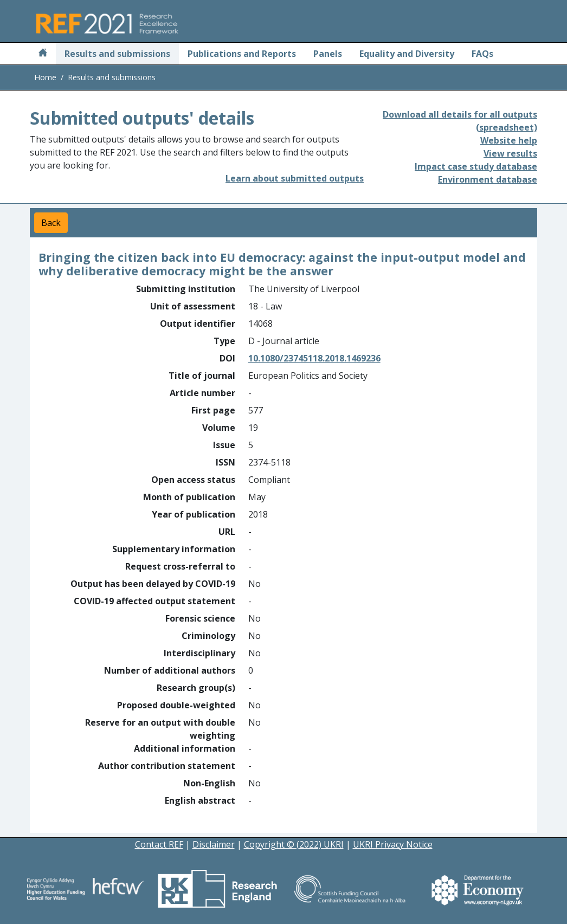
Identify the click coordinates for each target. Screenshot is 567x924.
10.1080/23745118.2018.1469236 (314, 358)
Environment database (488, 179)
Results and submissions (117, 54)
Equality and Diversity (407, 54)
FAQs (482, 54)
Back (51, 223)
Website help (509, 140)
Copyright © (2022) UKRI (294, 844)
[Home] (43, 54)
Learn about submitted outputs (295, 178)
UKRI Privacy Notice (393, 844)
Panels (328, 54)
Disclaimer (214, 844)
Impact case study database (476, 166)
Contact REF (159, 844)
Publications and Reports (242, 54)
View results (510, 153)
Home (45, 77)
